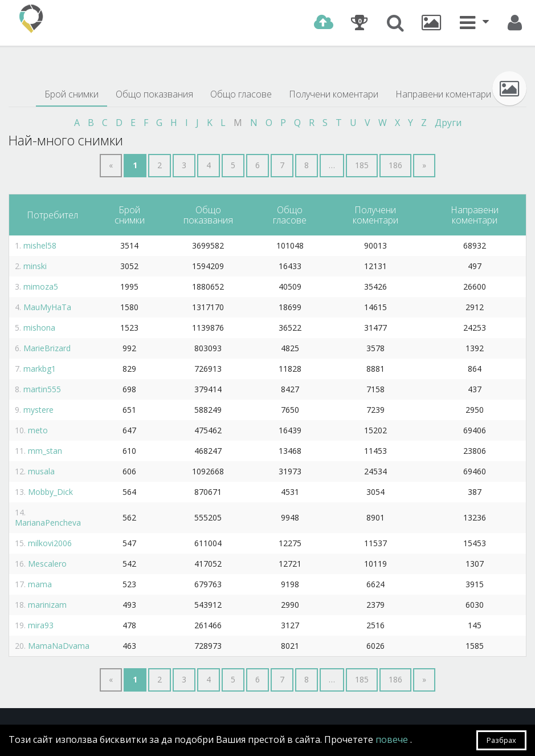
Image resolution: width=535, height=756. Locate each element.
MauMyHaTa (47, 307)
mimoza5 (41, 286)
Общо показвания (154, 94)
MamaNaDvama (59, 646)
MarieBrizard (47, 348)
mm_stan (45, 451)
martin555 (42, 389)
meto (38, 430)
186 (395, 165)
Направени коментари (443, 94)
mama (40, 584)
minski (35, 266)
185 (362, 165)
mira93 (41, 625)
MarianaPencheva (48, 523)
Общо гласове (241, 94)
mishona (39, 328)
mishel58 (40, 245)
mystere (38, 410)
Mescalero (47, 564)
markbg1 (40, 369)
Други (448, 123)
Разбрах (501, 740)
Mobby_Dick (50, 492)
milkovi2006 (50, 543)
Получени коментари (334, 94)
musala (41, 471)
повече (393, 739)
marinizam (47, 605)
